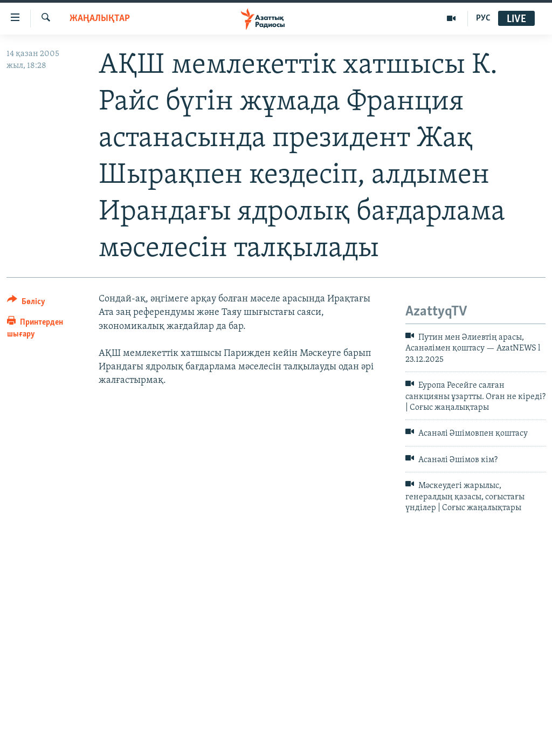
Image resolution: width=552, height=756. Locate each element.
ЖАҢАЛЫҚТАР (100, 19)
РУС (483, 18)
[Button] (26, 303)
